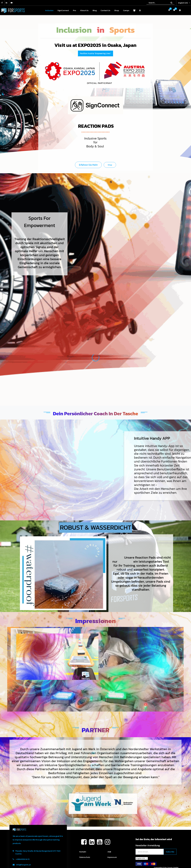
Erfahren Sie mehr (88, 165)
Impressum (112, 857)
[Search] (171, 3)
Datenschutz (85, 857)
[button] (170, 852)
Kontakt (83, 852)
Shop (110, 165)
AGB (109, 852)
